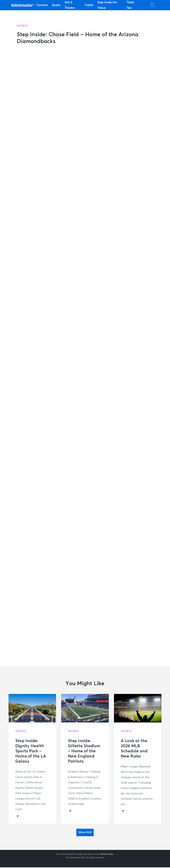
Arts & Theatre (70, 5)
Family (89, 5)
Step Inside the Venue (107, 5)
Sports (56, 5)
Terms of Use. (107, 855)
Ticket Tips (130, 5)
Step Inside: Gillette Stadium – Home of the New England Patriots (84, 751)
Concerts (42, 5)
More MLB (85, 833)
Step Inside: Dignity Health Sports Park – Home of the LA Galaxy (31, 751)
